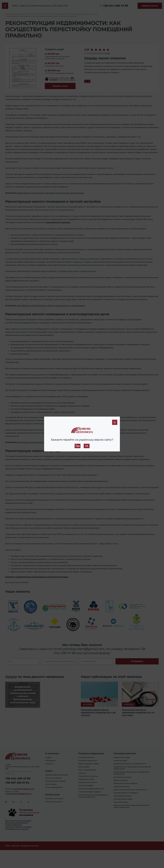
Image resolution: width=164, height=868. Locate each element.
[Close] (115, 422)
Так (78, 446)
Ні (87, 446)
